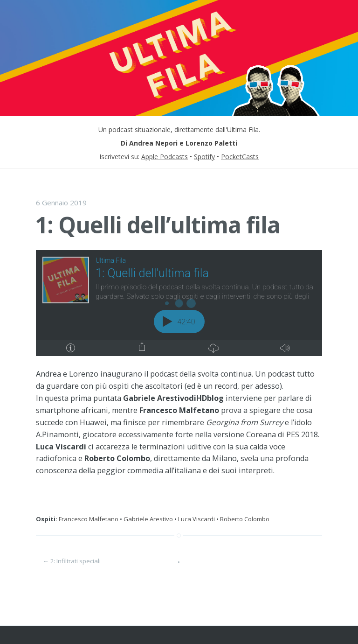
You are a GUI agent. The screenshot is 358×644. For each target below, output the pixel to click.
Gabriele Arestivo (148, 519)
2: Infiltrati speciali (72, 561)
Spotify (204, 157)
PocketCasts (240, 157)
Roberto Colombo (245, 519)
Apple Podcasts (165, 157)
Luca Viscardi (196, 519)
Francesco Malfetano (89, 519)
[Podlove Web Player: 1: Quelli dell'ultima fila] (179, 303)
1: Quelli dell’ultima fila (158, 225)
